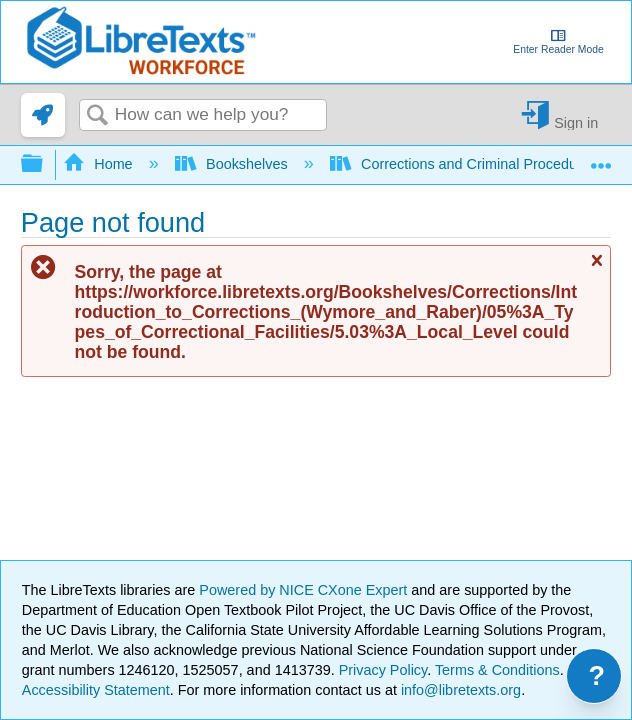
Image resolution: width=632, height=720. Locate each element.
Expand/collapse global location (601, 158)
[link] (43, 115)
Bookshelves (233, 164)
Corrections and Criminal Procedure (462, 164)
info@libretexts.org (459, 690)
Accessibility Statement (96, 690)
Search (97, 116)
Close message (596, 268)
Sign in (576, 122)
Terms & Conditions (497, 670)
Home (100, 164)
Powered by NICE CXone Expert (305, 590)
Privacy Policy (383, 670)
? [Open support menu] (597, 676)
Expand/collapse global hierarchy (45, 164)
